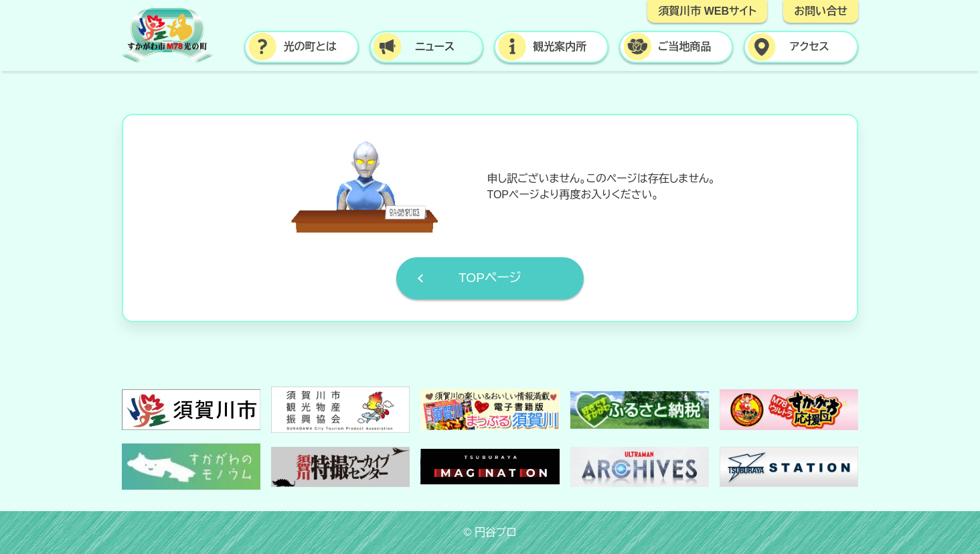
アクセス (810, 47)
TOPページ (490, 278)
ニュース (435, 47)
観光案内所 (560, 47)
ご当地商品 (685, 47)
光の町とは (310, 47)
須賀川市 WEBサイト (707, 11)
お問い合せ (821, 11)
